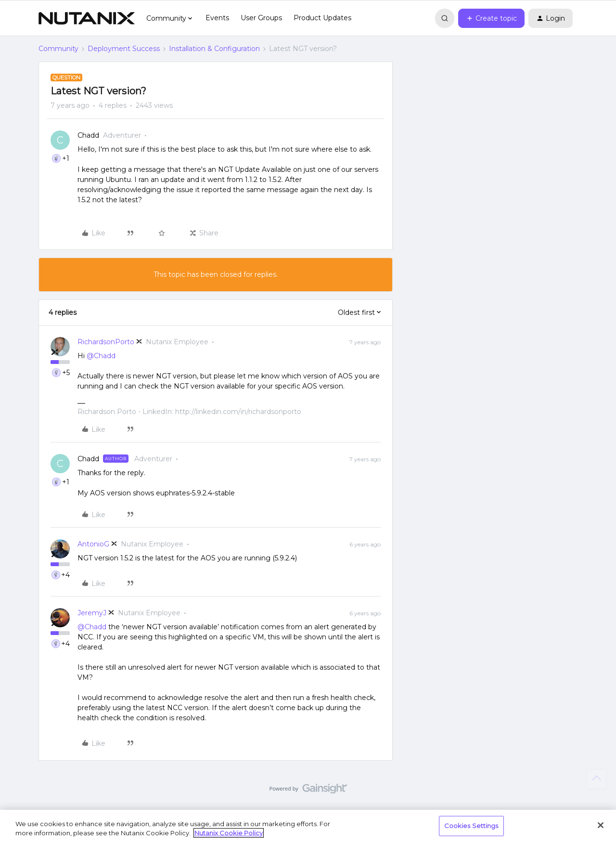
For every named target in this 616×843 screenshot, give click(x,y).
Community (58, 49)
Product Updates (322, 18)
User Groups (261, 18)
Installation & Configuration (214, 49)
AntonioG (93, 544)
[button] (491, 18)
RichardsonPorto (106, 342)
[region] (308, 826)
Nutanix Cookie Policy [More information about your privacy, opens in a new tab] (229, 833)
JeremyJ (92, 613)
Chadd (88, 135)
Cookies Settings (471, 826)
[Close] (601, 825)
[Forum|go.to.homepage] (87, 18)
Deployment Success (124, 49)
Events (217, 18)
